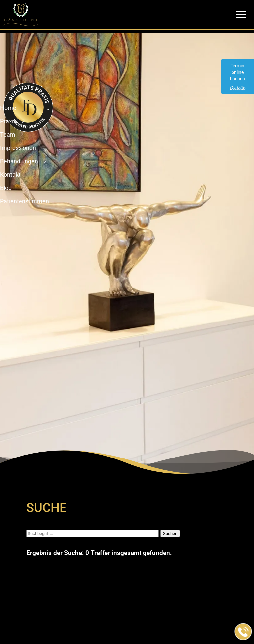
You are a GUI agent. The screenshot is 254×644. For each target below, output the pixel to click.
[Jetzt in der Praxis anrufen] (243, 632)
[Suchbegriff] (93, 534)
